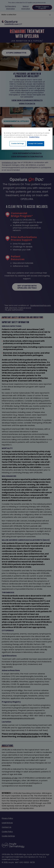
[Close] (49, 130)
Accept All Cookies (36, 144)
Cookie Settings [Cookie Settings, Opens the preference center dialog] (18, 144)
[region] (27, 139)
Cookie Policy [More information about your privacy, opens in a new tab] (34, 137)
